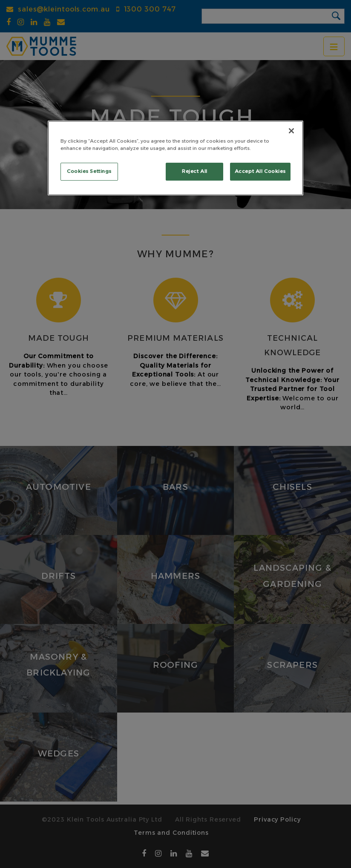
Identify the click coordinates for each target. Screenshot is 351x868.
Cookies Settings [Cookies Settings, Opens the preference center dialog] (89, 171)
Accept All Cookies (260, 171)
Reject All (195, 171)
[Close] (291, 131)
